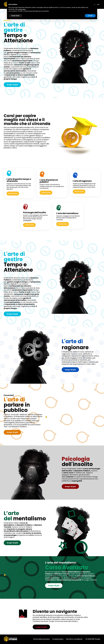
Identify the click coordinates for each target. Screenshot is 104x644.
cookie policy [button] (22, 9)
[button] (95, 5)
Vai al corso (13, 194)
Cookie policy (58, 639)
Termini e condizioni (74, 639)
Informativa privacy (41, 639)
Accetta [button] (90, 16)
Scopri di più (12, 85)
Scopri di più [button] (15, 16)
